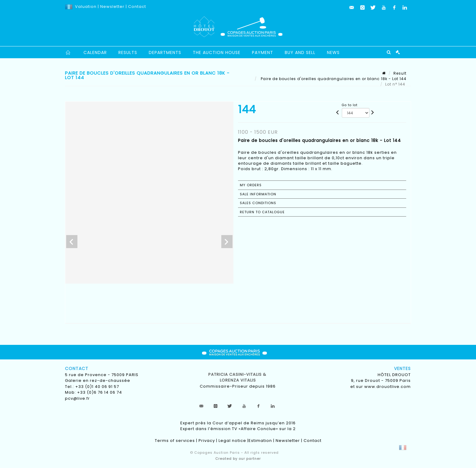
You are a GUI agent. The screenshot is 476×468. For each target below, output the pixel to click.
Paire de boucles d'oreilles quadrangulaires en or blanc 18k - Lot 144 (333, 79)
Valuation (86, 7)
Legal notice (232, 441)
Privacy (207, 441)
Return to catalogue (262, 212)
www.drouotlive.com (388, 387)
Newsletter (112, 7)
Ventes (402, 369)
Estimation (260, 441)
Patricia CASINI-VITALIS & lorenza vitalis (238, 377)
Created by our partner (238, 459)
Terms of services (175, 441)
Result (400, 73)
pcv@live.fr (77, 398)
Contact (137, 7)
